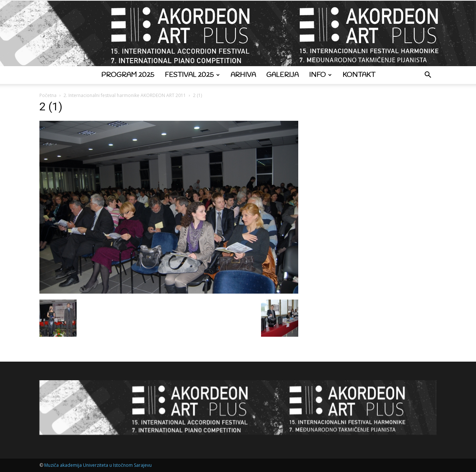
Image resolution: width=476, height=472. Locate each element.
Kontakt (359, 75)
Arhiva (243, 75)
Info (320, 75)
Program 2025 (128, 75)
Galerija (282, 75)
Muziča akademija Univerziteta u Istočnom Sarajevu (98, 465)
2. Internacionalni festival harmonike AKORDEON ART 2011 (125, 95)
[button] (428, 76)
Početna (48, 95)
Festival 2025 (192, 75)
